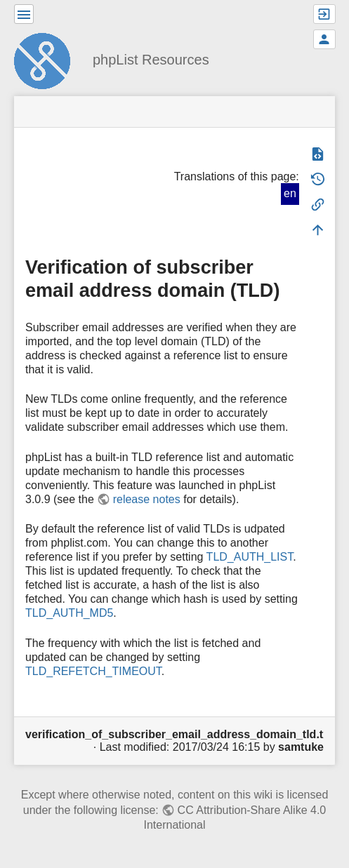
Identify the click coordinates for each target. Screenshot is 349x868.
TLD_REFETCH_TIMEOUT (93, 671)
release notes (147, 499)
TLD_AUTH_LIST (250, 557)
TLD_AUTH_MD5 (69, 613)
